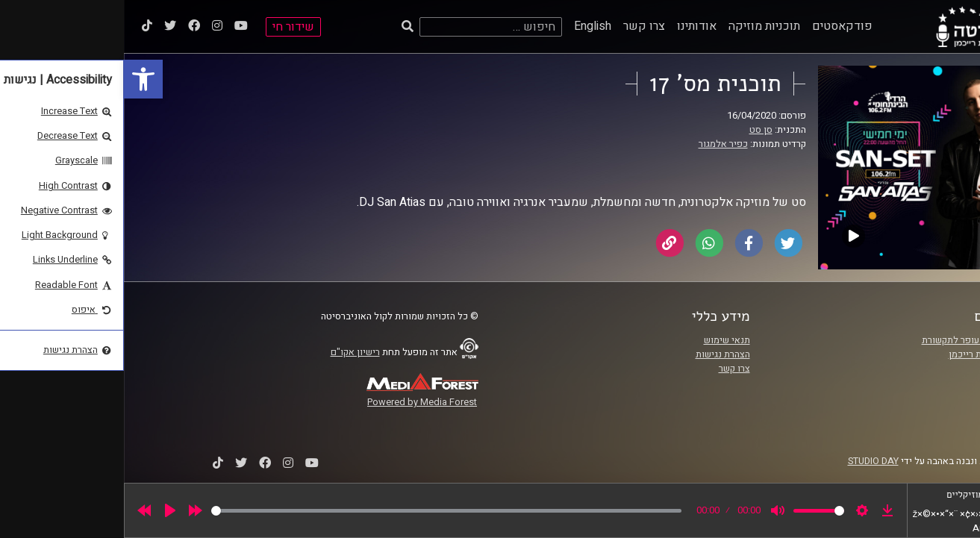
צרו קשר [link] (520, 26)
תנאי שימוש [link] (603, 340)
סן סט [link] (637, 130)
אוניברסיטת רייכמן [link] (861, 354)
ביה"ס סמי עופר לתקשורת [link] (848, 340)
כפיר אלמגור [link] (599, 144)
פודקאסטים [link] (718, 26)
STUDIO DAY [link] (749, 461)
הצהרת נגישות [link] (599, 354)
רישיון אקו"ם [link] (231, 352)
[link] (19, 79)
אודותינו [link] (573, 26)
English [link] (469, 26)
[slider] (322, 511)
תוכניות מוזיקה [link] (640, 26)
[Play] (46, 510)
